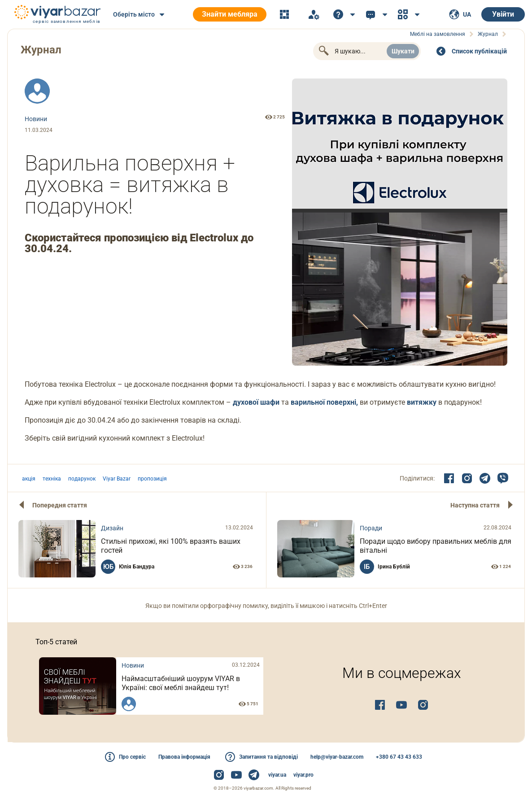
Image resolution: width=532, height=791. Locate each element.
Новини (36, 119)
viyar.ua (277, 775)
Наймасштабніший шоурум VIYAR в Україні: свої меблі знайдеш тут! (181, 683)
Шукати (403, 51)
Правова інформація (184, 757)
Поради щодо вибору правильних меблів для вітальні (436, 546)
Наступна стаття (475, 505)
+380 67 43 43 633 (399, 757)
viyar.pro (303, 775)
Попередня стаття (60, 505)
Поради (371, 528)
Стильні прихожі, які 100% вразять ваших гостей (171, 546)
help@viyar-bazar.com (337, 757)
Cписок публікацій (479, 51)
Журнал (41, 50)
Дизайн (112, 528)
